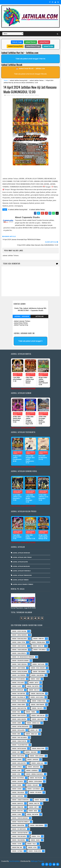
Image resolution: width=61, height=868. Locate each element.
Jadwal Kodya (48, 46)
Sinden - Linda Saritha (19, 646)
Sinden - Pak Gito (37, 708)
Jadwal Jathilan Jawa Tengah (22, 557)
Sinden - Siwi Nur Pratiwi (20, 833)
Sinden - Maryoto (18, 803)
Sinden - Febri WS (38, 639)
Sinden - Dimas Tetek (18, 642)
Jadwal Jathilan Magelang (21, 566)
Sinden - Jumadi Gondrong (20, 800)
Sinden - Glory (17, 686)
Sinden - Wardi (35, 840)
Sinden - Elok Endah (33, 789)
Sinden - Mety (33, 807)
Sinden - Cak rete (17, 782)
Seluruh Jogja (17, 42)
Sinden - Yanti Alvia (38, 664)
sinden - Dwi (16, 752)
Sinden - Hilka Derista (19, 653)
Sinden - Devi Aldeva (18, 730)
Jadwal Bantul (44, 42)
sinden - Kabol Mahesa (19, 719)
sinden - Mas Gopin (18, 756)
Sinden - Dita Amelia (39, 650)
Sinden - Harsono (18, 796)
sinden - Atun (32, 847)
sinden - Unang (17, 760)
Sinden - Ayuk (16, 774)
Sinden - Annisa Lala (33, 723)
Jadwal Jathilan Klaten (20, 562)
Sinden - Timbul (31, 712)
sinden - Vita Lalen (18, 683)
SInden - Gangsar (33, 760)
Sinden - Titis (36, 836)
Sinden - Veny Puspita (19, 716)
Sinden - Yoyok (17, 844)
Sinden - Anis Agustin (19, 763)
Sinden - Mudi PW (17, 811)
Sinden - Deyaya (17, 789)
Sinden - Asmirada (32, 771)
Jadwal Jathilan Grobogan (21, 553)
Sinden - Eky (34, 730)
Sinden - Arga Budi (33, 767)
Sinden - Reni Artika (18, 825)
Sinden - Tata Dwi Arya (19, 836)
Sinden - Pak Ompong (19, 694)
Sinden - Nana (33, 811)
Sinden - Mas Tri (34, 803)
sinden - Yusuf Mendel (19, 701)
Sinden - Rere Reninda (37, 825)
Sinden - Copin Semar (35, 782)
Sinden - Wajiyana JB (18, 697)
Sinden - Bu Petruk (18, 778)
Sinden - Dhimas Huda (39, 701)
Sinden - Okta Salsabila (19, 738)
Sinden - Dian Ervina (37, 675)
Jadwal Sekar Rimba (21, 323)
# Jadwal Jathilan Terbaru (37, 210)
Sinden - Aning (16, 723)
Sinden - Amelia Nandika (19, 635)
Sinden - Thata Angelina (19, 650)
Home (6, 80)
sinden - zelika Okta (35, 851)
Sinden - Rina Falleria (37, 694)
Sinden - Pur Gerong (18, 679)
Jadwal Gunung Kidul (15, 46)
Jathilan (39, 316)
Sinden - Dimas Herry (19, 705)
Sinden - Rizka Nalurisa (19, 639)
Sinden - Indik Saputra (19, 708)
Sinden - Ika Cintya (33, 686)
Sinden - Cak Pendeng (19, 675)
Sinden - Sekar (35, 679)
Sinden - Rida (16, 712)
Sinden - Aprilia (17, 767)
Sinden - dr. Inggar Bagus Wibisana (23, 657)
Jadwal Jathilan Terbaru (36, 80)
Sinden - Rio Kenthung (19, 829)
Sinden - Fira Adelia (18, 793)
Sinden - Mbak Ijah (31, 734)
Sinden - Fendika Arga (38, 642)
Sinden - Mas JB (34, 690)
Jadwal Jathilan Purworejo (22, 571)
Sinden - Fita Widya (36, 793)
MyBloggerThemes (37, 861)
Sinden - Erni (16, 734)
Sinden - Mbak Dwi (18, 807)
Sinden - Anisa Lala (37, 763)
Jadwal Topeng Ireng (21, 325)
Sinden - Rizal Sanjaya (38, 668)
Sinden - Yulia (31, 844)
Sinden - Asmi (16, 771)
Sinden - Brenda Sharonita (34, 774)
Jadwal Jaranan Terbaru (22, 321)
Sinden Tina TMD (17, 847)
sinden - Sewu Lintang (37, 756)
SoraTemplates (14, 861)
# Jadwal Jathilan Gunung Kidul (18, 210)
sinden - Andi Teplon (38, 716)
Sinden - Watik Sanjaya (19, 749)
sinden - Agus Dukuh (37, 697)
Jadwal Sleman (30, 42)
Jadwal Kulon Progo (33, 46)
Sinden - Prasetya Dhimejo (20, 822)
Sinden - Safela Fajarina (20, 672)
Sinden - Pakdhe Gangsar (20, 818)
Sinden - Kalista (40, 800)
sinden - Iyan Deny (31, 752)
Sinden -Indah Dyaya (38, 749)
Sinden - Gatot (34, 683)
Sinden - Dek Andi (32, 785)
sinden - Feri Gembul (39, 672)
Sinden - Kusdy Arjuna (19, 631)
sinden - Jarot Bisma (18, 668)
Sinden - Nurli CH (38, 646)
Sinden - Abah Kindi (38, 719)
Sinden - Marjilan (18, 690)
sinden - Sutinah (17, 851)
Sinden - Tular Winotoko (20, 745)
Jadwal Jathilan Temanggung (22, 575)
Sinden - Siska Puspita (19, 741)
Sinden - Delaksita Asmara (20, 661)
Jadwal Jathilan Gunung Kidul (18, 80)
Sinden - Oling (16, 814)
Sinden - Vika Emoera (18, 840)
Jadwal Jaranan (22, 316)
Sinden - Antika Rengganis (20, 727)
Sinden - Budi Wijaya (36, 778)
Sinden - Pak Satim (32, 814)
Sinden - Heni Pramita (38, 705)
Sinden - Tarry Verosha (19, 664)
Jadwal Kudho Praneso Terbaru (23, 584)
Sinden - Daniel (17, 785)
